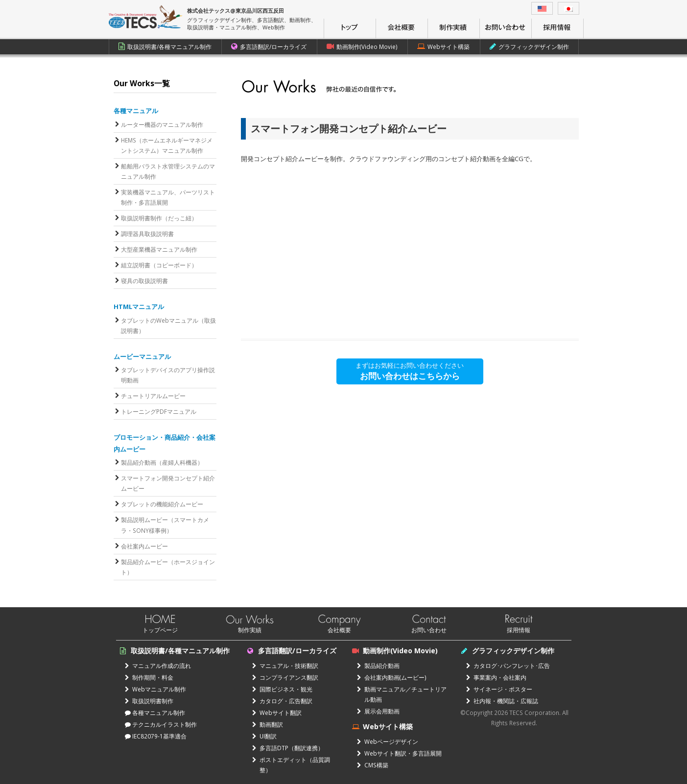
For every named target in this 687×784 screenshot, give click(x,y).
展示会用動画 (378, 711)
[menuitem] (542, 8)
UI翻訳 (264, 736)
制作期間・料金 (149, 677)
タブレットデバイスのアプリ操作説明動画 (168, 375)
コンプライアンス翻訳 (285, 677)
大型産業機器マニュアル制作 (159, 249)
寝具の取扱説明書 (144, 281)
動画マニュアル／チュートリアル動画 (402, 694)
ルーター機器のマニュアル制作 (162, 124)
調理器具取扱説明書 (147, 234)
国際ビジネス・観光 (282, 689)
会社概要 (339, 630)
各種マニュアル (136, 111)
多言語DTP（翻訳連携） (288, 748)
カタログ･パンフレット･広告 (508, 665)
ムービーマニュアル (142, 356)
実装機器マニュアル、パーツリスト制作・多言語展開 (168, 197)
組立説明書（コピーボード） (159, 265)
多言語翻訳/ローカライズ (269, 47)
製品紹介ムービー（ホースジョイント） (168, 567)
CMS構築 (373, 765)
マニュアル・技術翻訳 (285, 665)
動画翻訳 (268, 724)
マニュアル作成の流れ (158, 665)
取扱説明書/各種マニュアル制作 (165, 47)
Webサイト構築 (443, 47)
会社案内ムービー (144, 546)
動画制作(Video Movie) (362, 47)
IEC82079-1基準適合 (156, 736)
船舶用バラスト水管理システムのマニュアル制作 (168, 171)
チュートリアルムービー (153, 396)
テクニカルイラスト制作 (161, 724)
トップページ (160, 630)
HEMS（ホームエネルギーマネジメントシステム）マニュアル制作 (167, 145)
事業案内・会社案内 (496, 677)
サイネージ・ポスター (499, 689)
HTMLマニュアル (139, 307)
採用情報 (519, 630)
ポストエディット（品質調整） (291, 765)
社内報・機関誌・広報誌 (502, 701)
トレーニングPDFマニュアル (159, 411)
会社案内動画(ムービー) (392, 677)
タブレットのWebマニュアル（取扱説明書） (168, 325)
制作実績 (250, 630)
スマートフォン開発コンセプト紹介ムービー (168, 483)
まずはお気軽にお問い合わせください (410, 371)
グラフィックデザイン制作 (529, 47)
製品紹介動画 (378, 665)
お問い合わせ (429, 630)
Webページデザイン (388, 741)
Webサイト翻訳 (277, 713)
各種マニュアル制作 (155, 713)
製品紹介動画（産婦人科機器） (162, 462)
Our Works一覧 (142, 83)
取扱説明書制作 (149, 701)
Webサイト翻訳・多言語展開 (399, 753)
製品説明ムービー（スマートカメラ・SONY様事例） (165, 525)
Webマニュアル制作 (155, 689)
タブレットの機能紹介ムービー (162, 504)
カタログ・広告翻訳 (282, 701)
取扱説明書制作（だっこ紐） (159, 218)
